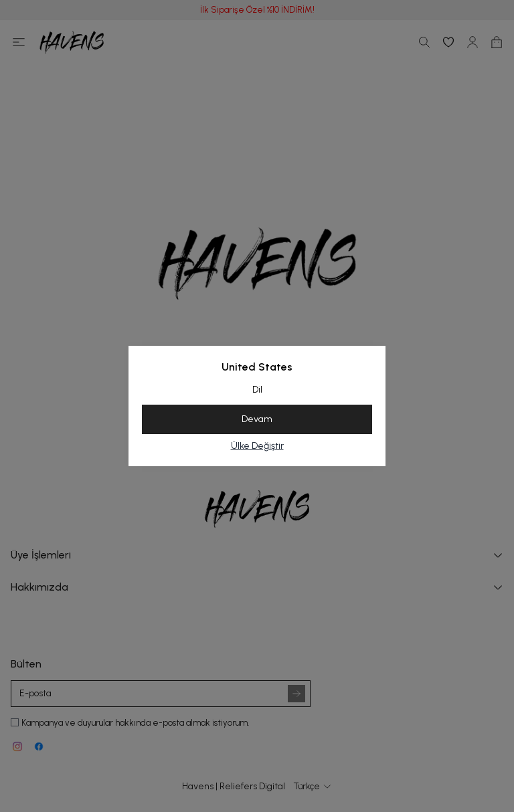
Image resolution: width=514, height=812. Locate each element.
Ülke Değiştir (257, 446)
